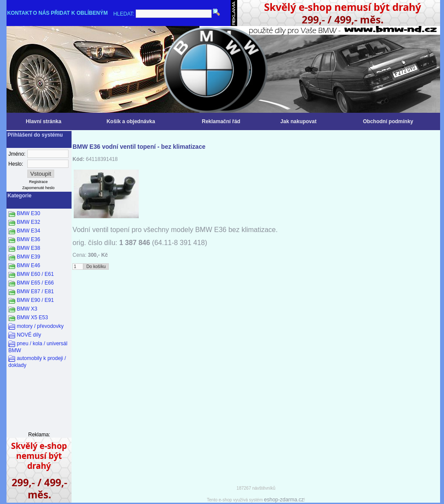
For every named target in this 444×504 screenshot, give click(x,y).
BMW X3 (27, 309)
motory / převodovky (40, 326)
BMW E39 (29, 257)
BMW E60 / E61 (35, 274)
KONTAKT (20, 13)
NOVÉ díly (29, 335)
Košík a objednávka (131, 121)
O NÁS (41, 13)
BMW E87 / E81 (35, 291)
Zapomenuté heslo (38, 188)
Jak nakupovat (299, 121)
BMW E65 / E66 (35, 283)
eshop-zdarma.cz (284, 500)
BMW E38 (29, 248)
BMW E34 (29, 231)
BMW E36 (29, 239)
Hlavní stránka (43, 121)
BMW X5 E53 (33, 317)
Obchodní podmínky (388, 121)
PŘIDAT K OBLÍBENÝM (79, 13)
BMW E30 (29, 213)
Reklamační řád (221, 121)
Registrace (38, 182)
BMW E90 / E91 (35, 300)
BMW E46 (29, 265)
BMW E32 (29, 222)
